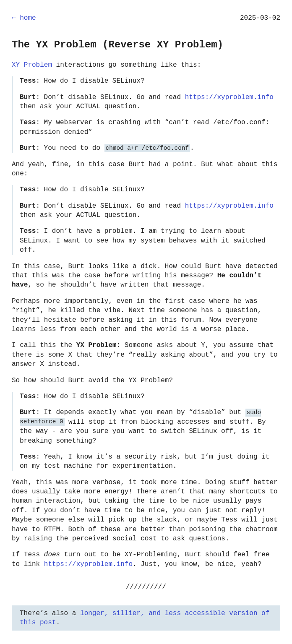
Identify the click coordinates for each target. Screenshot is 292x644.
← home (24, 18)
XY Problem (32, 65)
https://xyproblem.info (229, 97)
